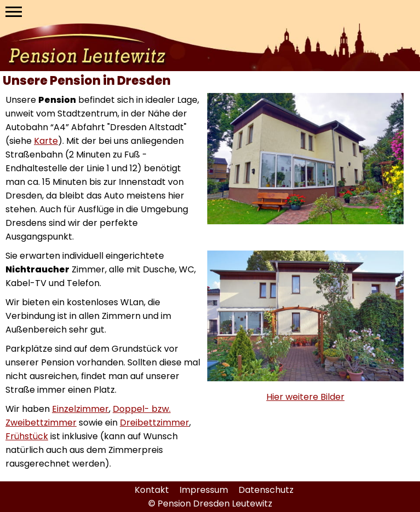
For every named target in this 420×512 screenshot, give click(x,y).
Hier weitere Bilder (305, 397)
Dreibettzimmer (154, 423)
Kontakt (153, 490)
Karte (46, 141)
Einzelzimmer (80, 409)
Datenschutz (266, 490)
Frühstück (27, 436)
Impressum (205, 490)
